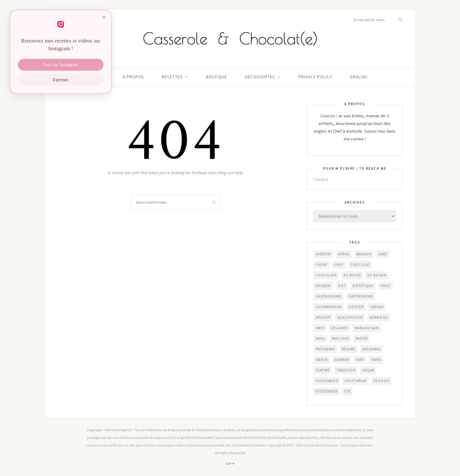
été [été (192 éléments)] (348, 391)
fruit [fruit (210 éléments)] (386, 286)
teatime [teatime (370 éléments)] (323, 370)
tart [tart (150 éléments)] (360, 360)
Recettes (172, 77)
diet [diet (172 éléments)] (342, 286)
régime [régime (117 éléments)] (349, 349)
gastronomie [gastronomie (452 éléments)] (329, 296)
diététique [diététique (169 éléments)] (363, 286)
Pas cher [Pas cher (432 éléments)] (340, 339)
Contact (321, 179)
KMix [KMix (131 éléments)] (320, 328)
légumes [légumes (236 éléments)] (339, 328)
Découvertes (260, 77)
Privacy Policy (315, 77)
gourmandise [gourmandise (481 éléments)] (329, 307)
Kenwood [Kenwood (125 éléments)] (379, 317)
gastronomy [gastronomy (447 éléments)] (361, 296)
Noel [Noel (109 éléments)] (320, 339)
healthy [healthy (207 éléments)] (323, 317)
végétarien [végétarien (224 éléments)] (327, 391)
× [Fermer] (104, 17)
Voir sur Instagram (61, 65)
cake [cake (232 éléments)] (383, 254)
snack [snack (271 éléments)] (322, 360)
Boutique (217, 77)
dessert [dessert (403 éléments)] (323, 286)
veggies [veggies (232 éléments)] (381, 381)
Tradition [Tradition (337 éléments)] (346, 370)
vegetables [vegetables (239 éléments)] (327, 381)
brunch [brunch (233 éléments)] (364, 254)
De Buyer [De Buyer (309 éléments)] (352, 275)
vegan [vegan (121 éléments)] (368, 370)
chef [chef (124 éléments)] (339, 265)
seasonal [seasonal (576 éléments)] (372, 349)
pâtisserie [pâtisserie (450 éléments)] (325, 349)
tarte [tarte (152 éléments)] (376, 360)
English (359, 77)
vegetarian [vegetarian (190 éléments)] (356, 381)
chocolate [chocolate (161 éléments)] (326, 275)
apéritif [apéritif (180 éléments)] (323, 254)
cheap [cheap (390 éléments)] (322, 265)
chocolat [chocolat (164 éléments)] (360, 265)
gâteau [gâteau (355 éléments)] (377, 307)
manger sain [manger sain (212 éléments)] (367, 328)
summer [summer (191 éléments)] (342, 360)
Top (230, 464)
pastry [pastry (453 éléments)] (362, 339)
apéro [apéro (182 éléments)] (344, 254)
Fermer (61, 80)
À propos (133, 77)
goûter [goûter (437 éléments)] (356, 307)
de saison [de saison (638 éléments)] (377, 275)
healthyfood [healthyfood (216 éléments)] (350, 317)
